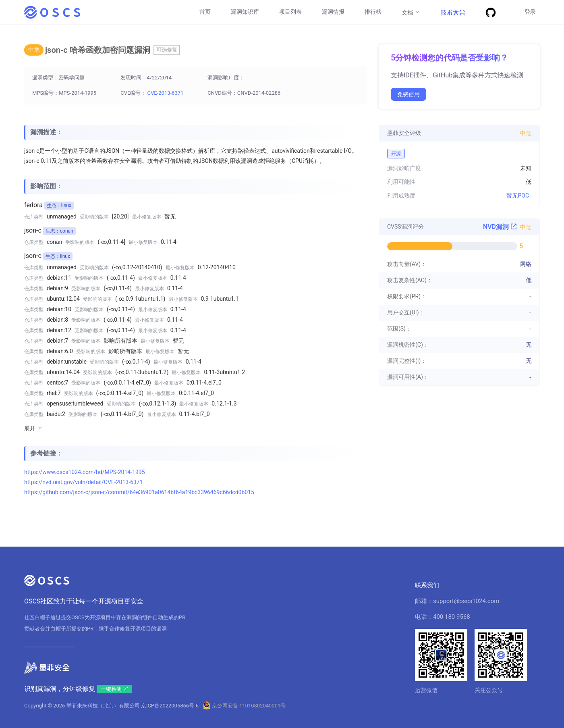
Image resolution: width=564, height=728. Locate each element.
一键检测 (114, 689)
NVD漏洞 (500, 227)
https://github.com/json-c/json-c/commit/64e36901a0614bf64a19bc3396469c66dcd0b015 (139, 492)
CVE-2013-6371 (166, 93)
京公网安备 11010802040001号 (249, 706)
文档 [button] (411, 12)
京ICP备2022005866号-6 (170, 706)
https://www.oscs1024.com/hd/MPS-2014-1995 (85, 472)
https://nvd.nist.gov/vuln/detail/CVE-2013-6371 (84, 482)
